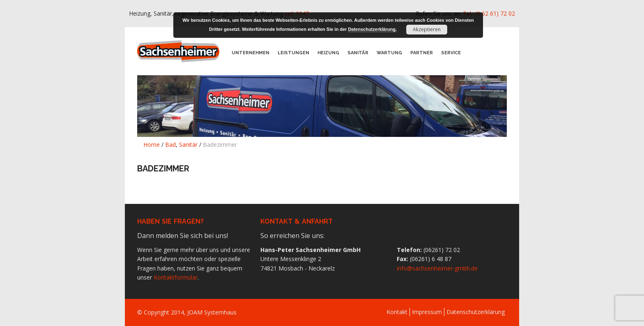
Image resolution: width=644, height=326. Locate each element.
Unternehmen (251, 53)
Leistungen (293, 53)
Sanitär (358, 53)
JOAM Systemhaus (212, 312)
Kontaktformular (176, 277)
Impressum (427, 312)
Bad (170, 145)
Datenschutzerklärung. (372, 29)
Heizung (328, 53)
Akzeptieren (427, 29)
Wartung (389, 53)
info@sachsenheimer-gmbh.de (437, 268)
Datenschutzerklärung (476, 312)
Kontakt (397, 312)
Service (451, 53)
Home (152, 145)
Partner (422, 53)
